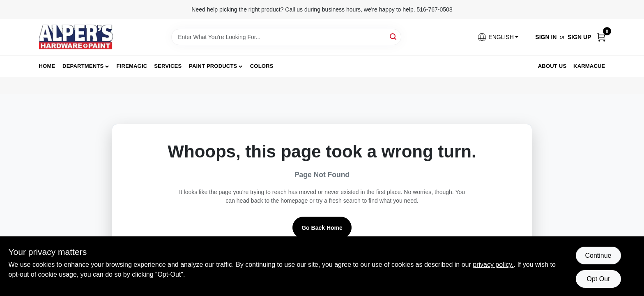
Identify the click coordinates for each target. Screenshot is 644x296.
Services (168, 66)
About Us (552, 66)
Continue (598, 256)
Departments (83, 66)
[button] (498, 37)
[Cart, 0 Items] (601, 37)
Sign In (546, 37)
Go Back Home (322, 228)
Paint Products (213, 66)
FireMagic (132, 66)
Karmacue (589, 66)
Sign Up (580, 37)
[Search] (394, 36)
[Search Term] (286, 37)
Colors (262, 66)
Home (47, 66)
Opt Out (598, 279)
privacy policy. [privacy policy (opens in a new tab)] (493, 265)
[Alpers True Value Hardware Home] (76, 37)
